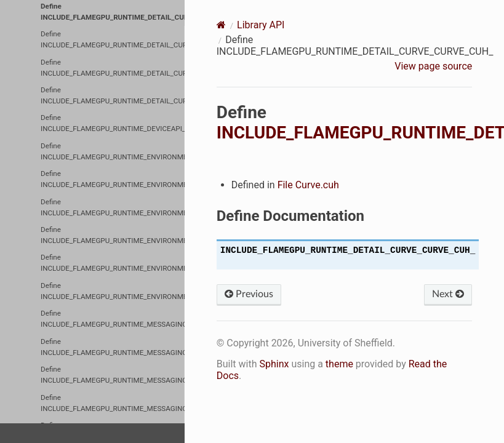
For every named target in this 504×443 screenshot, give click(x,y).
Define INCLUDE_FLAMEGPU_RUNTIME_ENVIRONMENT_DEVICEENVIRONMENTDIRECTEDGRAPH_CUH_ (113, 179)
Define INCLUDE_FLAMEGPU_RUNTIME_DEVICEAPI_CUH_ (113, 123)
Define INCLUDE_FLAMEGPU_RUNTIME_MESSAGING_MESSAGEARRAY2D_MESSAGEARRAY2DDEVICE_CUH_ (113, 319)
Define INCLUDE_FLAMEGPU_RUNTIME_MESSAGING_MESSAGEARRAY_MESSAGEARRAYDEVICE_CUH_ (113, 375)
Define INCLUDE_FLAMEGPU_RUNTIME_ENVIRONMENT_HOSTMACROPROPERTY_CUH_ (113, 291)
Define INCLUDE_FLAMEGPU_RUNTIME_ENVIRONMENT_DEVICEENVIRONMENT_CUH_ (113, 151)
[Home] (221, 25)
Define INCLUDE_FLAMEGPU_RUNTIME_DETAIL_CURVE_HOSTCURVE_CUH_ (113, 95)
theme (339, 364)
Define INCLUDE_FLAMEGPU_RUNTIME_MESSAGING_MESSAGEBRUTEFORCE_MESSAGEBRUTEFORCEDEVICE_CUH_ (113, 403)
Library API (261, 25)
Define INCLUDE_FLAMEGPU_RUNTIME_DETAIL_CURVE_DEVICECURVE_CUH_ (113, 68)
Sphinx (274, 364)
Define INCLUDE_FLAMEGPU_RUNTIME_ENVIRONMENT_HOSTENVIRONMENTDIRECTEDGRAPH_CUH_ (113, 263)
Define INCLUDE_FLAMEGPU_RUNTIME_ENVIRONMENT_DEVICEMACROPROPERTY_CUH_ (113, 207)
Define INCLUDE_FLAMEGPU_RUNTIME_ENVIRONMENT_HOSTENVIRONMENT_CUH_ (113, 235)
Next (448, 294)
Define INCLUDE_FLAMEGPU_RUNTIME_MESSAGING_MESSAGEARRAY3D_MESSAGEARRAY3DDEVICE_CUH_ (113, 347)
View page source (433, 66)
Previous (249, 294)
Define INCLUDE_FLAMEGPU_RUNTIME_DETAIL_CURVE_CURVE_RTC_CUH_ (113, 39)
